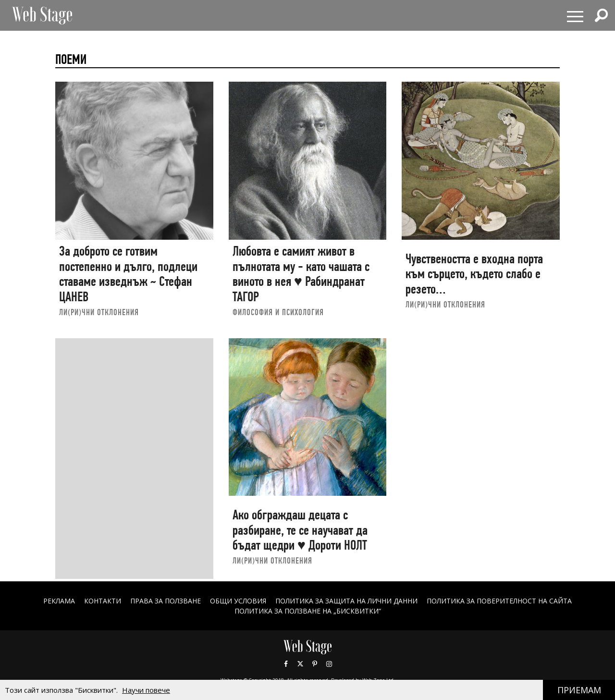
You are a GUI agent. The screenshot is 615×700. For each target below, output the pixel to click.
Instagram (329, 664)
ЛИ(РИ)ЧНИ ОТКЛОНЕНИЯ (99, 312)
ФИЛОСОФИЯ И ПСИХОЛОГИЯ (278, 312)
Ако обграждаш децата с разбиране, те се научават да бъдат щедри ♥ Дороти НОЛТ (300, 530)
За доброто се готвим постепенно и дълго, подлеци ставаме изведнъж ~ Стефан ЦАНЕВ (128, 274)
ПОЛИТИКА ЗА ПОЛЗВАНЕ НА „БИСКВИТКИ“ (308, 611)
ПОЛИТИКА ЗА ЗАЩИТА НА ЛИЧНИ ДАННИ (346, 601)
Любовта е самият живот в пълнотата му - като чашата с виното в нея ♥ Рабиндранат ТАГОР (301, 274)
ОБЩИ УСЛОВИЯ (238, 601)
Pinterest (315, 664)
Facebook (286, 664)
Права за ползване (166, 601)
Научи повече (146, 690)
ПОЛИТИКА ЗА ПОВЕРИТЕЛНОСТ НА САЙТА (499, 601)
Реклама (59, 601)
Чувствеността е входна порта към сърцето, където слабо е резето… (474, 274)
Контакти (103, 601)
